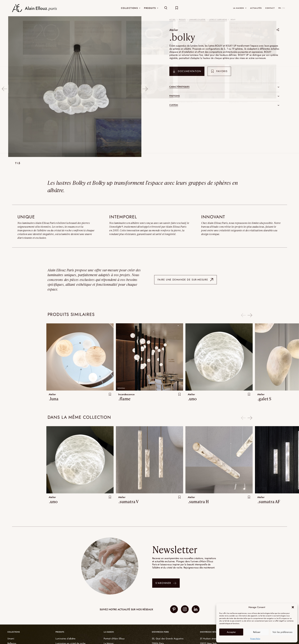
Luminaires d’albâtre (197, 19)
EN (284, 8)
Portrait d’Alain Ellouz (114, 639)
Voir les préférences (282, 632)
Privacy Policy (255, 639)
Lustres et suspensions (218, 19)
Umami (11, 639)
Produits (182, 19)
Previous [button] (4, 87)
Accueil (172, 19)
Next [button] (145, 87)
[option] (75, 87)
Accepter (231, 632)
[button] (293, 607)
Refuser (257, 632)
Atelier (174, 30)
